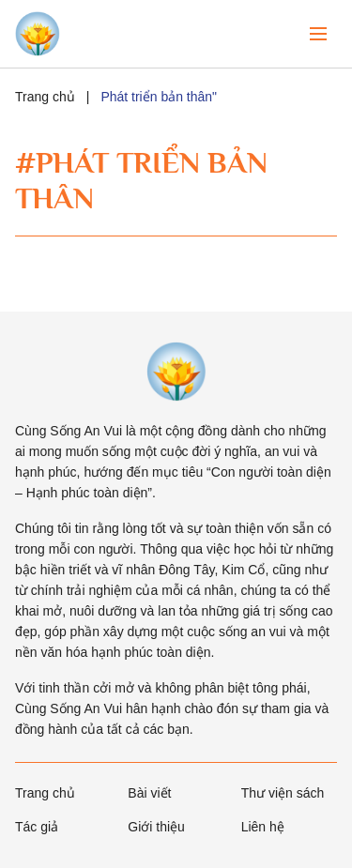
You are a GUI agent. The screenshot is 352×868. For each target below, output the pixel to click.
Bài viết (149, 793)
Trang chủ (45, 97)
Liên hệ (263, 827)
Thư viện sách (283, 793)
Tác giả (37, 827)
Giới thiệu (156, 827)
